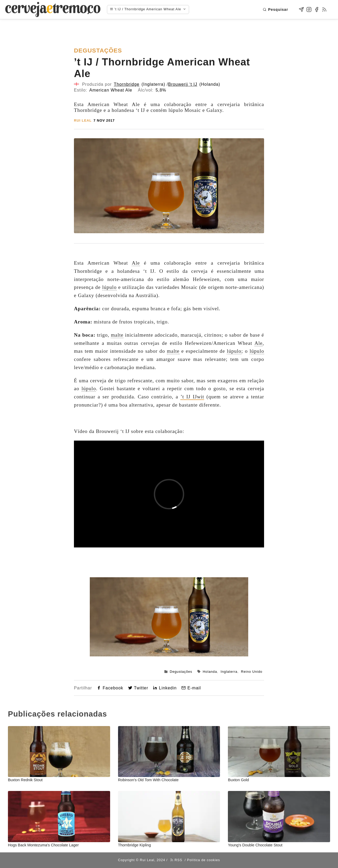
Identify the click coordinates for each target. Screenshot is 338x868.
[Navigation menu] (151, 9)
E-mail (191, 688)
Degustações (181, 672)
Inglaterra (229, 672)
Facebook (110, 688)
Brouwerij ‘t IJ (183, 84)
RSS (176, 860)
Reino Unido (252, 672)
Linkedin (165, 688)
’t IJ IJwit (192, 397)
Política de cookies (203, 860)
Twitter (138, 688)
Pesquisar (275, 9)
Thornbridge (127, 84)
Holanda (210, 672)
